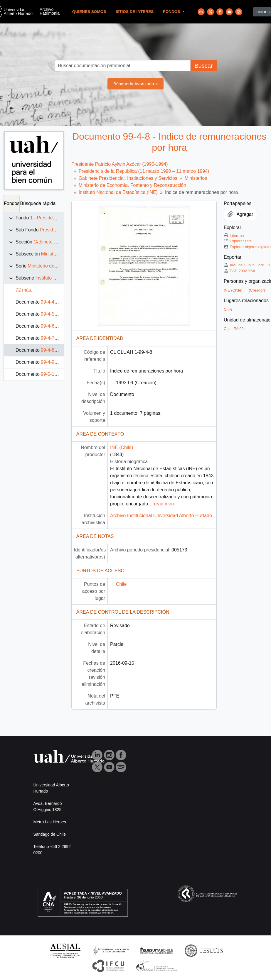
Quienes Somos (89, 12)
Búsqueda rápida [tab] (38, 203)
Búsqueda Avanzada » (136, 84)
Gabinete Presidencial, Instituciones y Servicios (128, 178)
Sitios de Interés (134, 12)
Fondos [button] (172, 12)
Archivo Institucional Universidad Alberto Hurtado (161, 516)
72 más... (25, 290)
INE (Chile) (122, 447)
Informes (234, 235)
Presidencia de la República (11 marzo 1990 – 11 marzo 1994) (144, 171)
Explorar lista (238, 241)
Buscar (203, 66)
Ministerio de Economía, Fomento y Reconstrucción (132, 185)
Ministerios (52, 254)
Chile (121, 584)
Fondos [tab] (12, 203)
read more (165, 504)
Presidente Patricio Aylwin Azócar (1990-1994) (120, 164)
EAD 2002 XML (240, 271)
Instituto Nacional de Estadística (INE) (118, 192)
